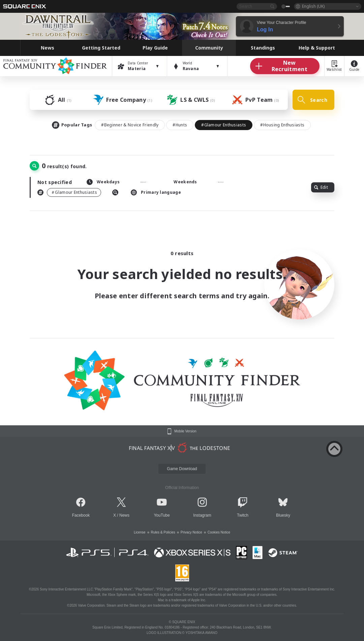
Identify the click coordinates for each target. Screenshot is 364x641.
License (140, 532)
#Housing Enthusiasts (282, 125)
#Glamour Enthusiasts (224, 125)
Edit (321, 187)
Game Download (182, 469)
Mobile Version (185, 431)
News (124, 515)
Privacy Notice (191, 532)
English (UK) (313, 6)
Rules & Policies (163, 532)
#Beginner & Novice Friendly (130, 125)
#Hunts (180, 125)
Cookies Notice (219, 532)
